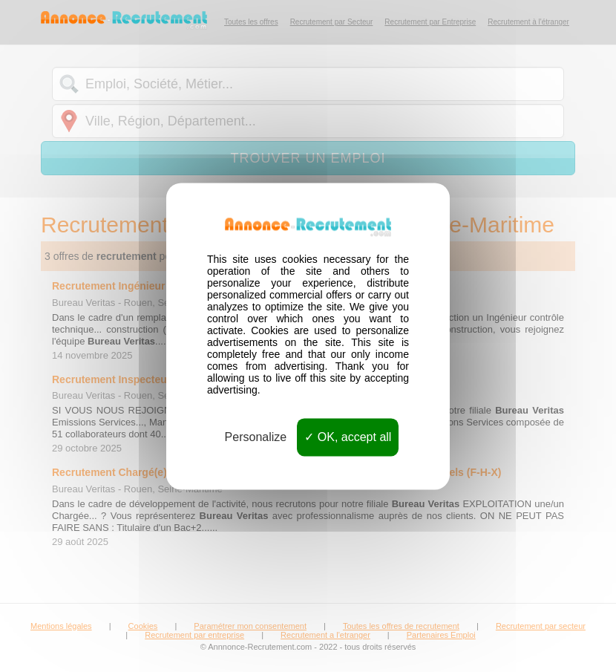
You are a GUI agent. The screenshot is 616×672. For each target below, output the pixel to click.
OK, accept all (348, 437)
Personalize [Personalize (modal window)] (256, 437)
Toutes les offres (251, 22)
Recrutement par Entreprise (430, 22)
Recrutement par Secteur (332, 22)
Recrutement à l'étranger (528, 22)
